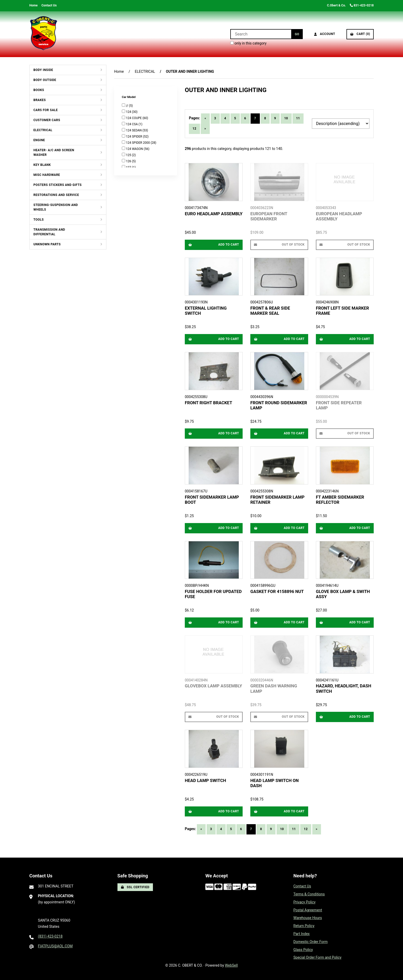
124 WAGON (135, 149)
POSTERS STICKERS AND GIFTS (58, 185)
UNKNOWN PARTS (47, 244)
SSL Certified (135, 887)
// (127, 106)
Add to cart (214, 245)
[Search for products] (261, 34)
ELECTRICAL (43, 130)
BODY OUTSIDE (45, 80)
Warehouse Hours (308, 918)
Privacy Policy (305, 902)
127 (129, 167)
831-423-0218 (362, 5)
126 (129, 161)
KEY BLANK (42, 165)
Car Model (129, 97)
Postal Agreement (308, 910)
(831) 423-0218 (50, 936)
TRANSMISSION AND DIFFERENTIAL (49, 232)
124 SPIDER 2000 (138, 143)
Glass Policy (303, 950)
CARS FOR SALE (46, 110)
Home (33, 5)
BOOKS (39, 90)
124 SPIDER (134, 137)
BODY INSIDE (43, 70)
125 (129, 155)
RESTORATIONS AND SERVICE (56, 195)
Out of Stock (279, 245)
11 (298, 118)
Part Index (302, 934)
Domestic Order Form (311, 942)
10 (286, 118)
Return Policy (304, 926)
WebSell (231, 965)
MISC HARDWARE (47, 175)
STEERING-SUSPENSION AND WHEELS (56, 207)
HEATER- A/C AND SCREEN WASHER (54, 152)
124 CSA (132, 124)
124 (129, 112)
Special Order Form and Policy (318, 957)
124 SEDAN (134, 130)
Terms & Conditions (309, 894)
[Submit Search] (297, 34)
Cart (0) (360, 34)
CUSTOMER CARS (47, 120)
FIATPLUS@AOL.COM (55, 946)
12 (194, 129)
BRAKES (40, 100)
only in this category (248, 43)
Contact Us (49, 5)
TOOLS (39, 220)
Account (325, 34)
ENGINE (39, 140)
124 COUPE (134, 118)
